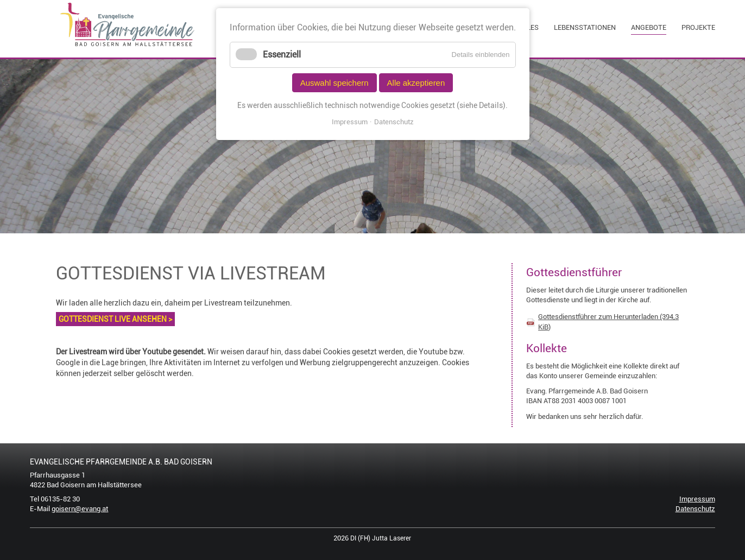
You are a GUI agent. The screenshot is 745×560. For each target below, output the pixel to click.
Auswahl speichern (334, 83)
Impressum (697, 499)
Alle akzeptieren (416, 83)
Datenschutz (695, 509)
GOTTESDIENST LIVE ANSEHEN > (115, 319)
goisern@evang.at (80, 509)
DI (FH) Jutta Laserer (381, 538)
